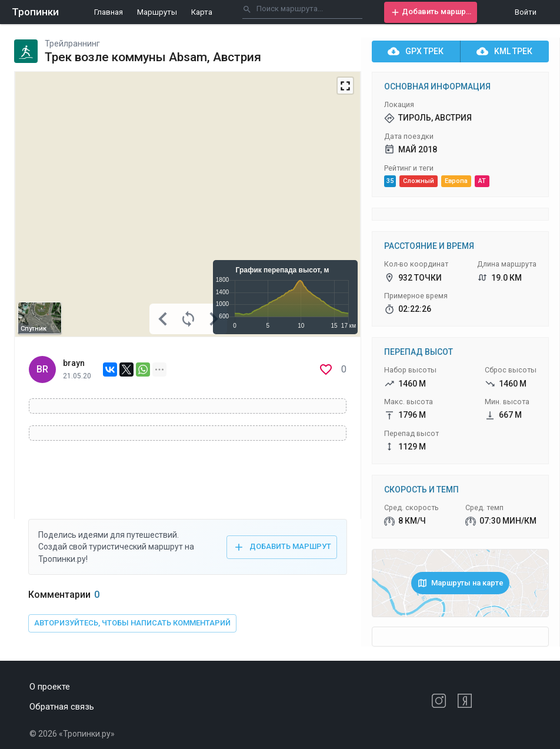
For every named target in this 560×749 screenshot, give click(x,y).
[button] (431, 12)
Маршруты (157, 12)
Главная (109, 12)
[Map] (188, 204)
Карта (202, 12)
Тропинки (35, 12)
